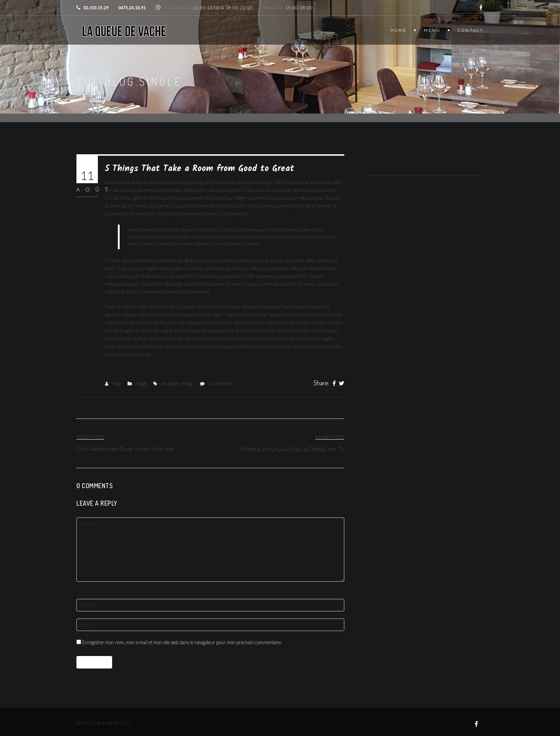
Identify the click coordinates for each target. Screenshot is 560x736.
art (163, 384)
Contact (471, 31)
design (174, 384)
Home (399, 31)
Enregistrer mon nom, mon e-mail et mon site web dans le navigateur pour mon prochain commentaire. (182, 642)
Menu (432, 31)
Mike (116, 384)
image (335, 81)
